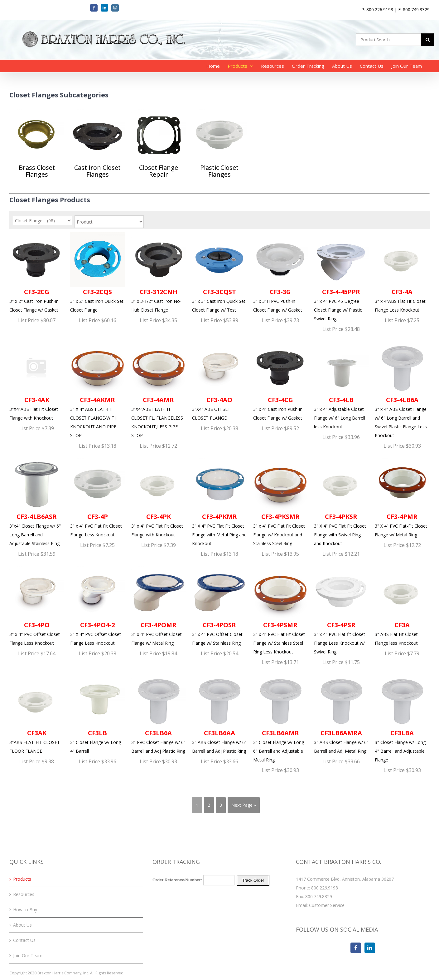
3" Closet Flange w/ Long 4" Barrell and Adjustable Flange (402, 718)
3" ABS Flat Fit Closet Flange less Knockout (402, 605)
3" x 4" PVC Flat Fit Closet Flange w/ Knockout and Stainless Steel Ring (280, 502)
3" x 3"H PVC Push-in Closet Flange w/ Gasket (280, 273)
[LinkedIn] (370, 948)
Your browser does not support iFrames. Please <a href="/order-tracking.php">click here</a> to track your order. (219, 898)
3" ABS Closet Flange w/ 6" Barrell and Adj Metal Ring (341, 714)
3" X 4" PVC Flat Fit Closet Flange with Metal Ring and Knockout (219, 502)
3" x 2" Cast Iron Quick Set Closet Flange (97, 273)
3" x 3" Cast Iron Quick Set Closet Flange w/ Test (219, 273)
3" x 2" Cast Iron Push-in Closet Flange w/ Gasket (37, 273)
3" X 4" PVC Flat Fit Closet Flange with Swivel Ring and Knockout (341, 502)
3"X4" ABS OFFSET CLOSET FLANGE (219, 381)
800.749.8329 (319, 896)
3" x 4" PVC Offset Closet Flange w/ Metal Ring (159, 605)
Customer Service (327, 905)
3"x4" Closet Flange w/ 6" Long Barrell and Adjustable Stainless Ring (37, 502)
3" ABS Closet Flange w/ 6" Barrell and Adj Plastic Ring (219, 714)
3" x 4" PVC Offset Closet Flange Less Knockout (37, 605)
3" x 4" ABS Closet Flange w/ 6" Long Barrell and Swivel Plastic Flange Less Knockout (402, 389)
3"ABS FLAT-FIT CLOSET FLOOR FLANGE (37, 714)
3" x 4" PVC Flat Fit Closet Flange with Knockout (159, 497)
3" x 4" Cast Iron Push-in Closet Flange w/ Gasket (280, 381)
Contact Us (24, 940)
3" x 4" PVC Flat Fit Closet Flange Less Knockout (97, 497)
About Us (22, 925)
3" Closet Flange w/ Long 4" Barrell (97, 714)
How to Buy (25, 910)
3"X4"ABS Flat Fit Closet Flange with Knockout (37, 381)
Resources (24, 894)
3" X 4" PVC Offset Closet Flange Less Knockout (97, 605)
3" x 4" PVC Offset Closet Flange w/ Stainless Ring (219, 605)
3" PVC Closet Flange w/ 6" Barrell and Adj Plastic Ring (159, 714)
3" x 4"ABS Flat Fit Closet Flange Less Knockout (402, 273)
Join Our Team (28, 955)
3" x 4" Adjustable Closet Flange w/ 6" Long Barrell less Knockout (341, 385)
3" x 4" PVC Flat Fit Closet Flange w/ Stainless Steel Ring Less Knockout (280, 610)
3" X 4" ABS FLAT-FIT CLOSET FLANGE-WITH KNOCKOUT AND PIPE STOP (97, 389)
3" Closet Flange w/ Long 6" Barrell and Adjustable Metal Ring (280, 718)
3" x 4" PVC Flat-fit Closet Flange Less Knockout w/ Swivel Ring (341, 610)
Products (22, 879)
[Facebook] (356, 948)
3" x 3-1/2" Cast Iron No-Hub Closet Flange (159, 273)
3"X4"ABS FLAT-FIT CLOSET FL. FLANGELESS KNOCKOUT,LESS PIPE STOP (159, 389)
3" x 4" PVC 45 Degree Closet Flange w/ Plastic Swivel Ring (341, 277)
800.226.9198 (325, 888)
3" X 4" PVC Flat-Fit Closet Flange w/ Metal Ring (402, 497)
